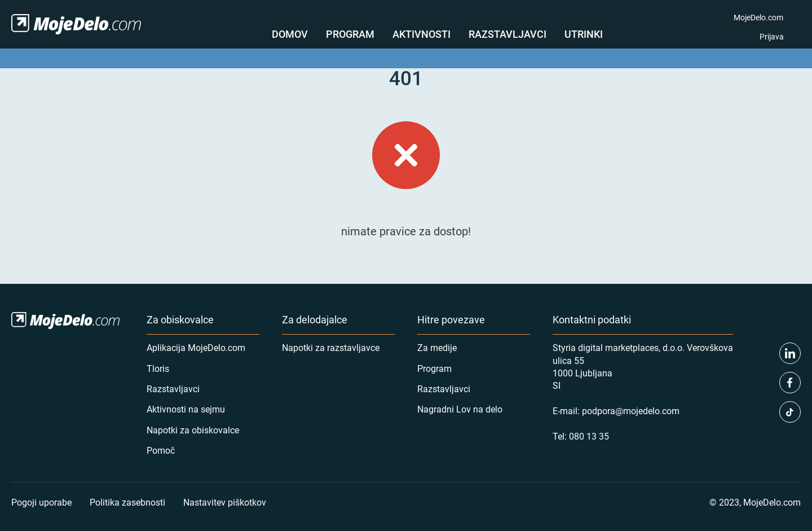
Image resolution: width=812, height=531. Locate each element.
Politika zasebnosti (127, 502)
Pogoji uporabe (41, 502)
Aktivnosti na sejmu (186, 409)
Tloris (158, 368)
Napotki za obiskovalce (193, 430)
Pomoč (161, 450)
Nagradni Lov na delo (460, 409)
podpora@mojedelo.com (631, 411)
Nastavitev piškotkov (225, 502)
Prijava (772, 36)
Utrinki (584, 34)
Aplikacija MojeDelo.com (196, 347)
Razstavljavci (507, 34)
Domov (290, 34)
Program (350, 34)
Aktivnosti (422, 34)
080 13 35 (589, 436)
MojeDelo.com (758, 17)
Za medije (437, 347)
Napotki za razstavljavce (331, 347)
